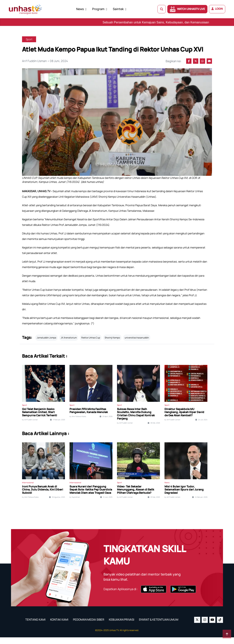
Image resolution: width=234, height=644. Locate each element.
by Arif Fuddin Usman (30, 426)
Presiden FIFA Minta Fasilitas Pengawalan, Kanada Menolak (89, 417)
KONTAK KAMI (59, 626)
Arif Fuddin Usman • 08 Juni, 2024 (45, 61)
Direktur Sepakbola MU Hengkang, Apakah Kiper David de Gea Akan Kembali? (184, 419)
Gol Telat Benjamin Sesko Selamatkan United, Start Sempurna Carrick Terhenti (40, 419)
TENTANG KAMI (35, 626)
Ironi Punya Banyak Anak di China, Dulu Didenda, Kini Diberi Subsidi (43, 496)
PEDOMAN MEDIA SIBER (89, 626)
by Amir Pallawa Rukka (78, 423)
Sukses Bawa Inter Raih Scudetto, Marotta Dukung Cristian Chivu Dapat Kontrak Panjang (136, 421)
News (80, 9)
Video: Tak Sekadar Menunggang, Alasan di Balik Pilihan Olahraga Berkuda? (136, 496)
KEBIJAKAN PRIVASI (122, 626)
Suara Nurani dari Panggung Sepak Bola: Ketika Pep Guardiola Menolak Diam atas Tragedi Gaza (91, 496)
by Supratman (75, 504)
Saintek (118, 9)
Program (98, 9)
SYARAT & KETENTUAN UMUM (159, 626)
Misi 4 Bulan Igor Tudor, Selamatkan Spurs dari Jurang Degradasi (184, 496)
